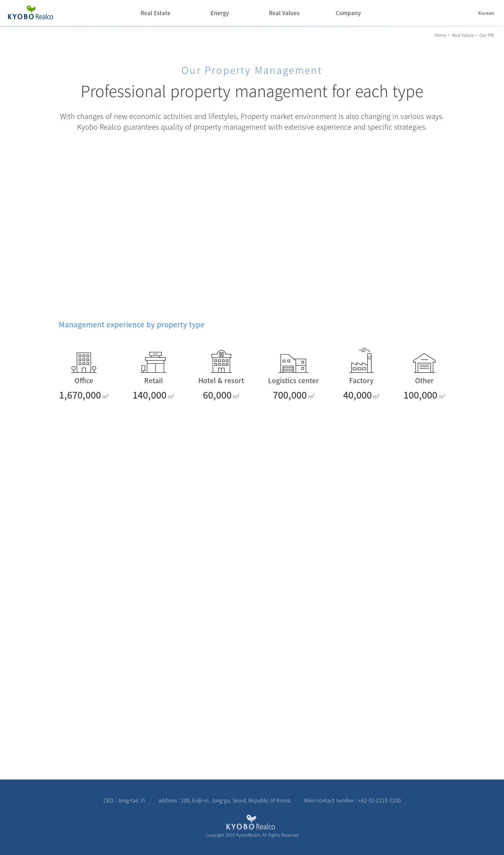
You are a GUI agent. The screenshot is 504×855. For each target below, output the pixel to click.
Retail (153, 380)
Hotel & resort (221, 380)
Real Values (284, 13)
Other (424, 380)
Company (348, 13)
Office (84, 380)
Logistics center (293, 380)
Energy (220, 13)
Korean (486, 13)
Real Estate (156, 13)
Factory (361, 380)
